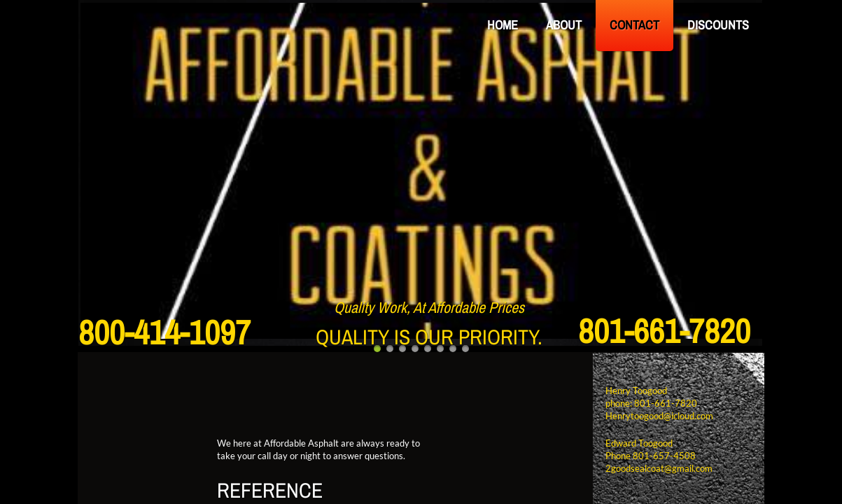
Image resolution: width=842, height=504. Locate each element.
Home (503, 25)
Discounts (718, 25)
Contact (634, 25)
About (564, 25)
